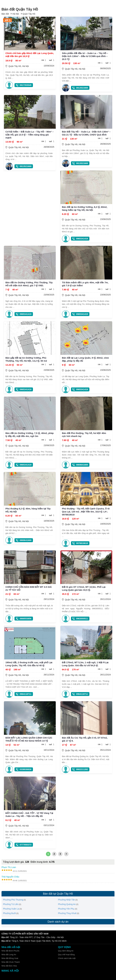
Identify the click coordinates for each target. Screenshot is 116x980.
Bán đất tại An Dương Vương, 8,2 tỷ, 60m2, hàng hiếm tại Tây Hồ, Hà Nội (85, 208)
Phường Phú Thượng (13, 900)
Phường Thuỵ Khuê (67, 913)
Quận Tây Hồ (29, 14)
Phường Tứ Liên (11, 904)
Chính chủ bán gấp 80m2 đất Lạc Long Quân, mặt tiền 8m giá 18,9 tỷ (30, 55)
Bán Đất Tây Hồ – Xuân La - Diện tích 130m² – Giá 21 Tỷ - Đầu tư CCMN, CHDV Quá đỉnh (86, 133)
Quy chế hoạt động (66, 955)
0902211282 (82, 769)
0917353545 (26, 85)
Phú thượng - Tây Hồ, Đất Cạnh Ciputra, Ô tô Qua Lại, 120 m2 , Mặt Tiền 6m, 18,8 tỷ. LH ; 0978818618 (86, 512)
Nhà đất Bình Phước (10, 951)
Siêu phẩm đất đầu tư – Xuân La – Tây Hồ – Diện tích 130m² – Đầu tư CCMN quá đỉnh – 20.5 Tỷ (85, 56)
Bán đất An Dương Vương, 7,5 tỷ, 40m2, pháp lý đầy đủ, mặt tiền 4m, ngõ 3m (30, 435)
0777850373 (26, 845)
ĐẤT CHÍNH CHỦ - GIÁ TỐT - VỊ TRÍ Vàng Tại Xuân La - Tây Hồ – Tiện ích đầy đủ (29, 815)
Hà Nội (16, 14)
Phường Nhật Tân (66, 900)
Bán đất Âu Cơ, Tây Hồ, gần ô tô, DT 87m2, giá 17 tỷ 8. (85, 739)
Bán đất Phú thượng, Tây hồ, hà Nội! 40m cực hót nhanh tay (84, 435)
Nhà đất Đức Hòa (9, 966)
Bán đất (5, 14)
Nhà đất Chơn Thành (11, 962)
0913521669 (82, 88)
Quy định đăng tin (66, 951)
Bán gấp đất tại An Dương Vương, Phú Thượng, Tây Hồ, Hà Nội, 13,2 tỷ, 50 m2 (26, 359)
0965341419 (82, 239)
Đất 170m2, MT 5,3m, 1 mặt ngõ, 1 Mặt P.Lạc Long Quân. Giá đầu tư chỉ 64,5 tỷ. (85, 664)
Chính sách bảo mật (67, 958)
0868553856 (26, 619)
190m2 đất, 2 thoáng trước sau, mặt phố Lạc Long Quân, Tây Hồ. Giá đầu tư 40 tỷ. (29, 664)
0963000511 (82, 619)
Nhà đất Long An (9, 955)
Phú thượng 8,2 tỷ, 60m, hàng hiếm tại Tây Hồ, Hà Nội (28, 510)
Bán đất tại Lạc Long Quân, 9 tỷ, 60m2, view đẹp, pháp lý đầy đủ (85, 359)
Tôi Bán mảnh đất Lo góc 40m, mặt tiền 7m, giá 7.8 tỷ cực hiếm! (85, 284)
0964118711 (26, 694)
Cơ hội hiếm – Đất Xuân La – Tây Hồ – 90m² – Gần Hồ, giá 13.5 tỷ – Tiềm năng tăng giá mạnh (30, 135)
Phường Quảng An (67, 904)
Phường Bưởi (9, 913)
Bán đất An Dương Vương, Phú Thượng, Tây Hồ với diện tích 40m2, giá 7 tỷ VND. (29, 284)
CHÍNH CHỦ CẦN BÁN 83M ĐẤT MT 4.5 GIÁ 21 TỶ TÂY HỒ (29, 588)
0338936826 (26, 769)
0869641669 (82, 465)
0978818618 (82, 543)
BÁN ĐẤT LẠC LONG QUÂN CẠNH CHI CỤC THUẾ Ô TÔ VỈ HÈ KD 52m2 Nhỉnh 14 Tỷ (29, 739)
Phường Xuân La (11, 909)
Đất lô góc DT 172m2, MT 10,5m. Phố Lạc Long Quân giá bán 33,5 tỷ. (84, 588)
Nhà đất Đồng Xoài (10, 958)
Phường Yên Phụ (66, 909)
